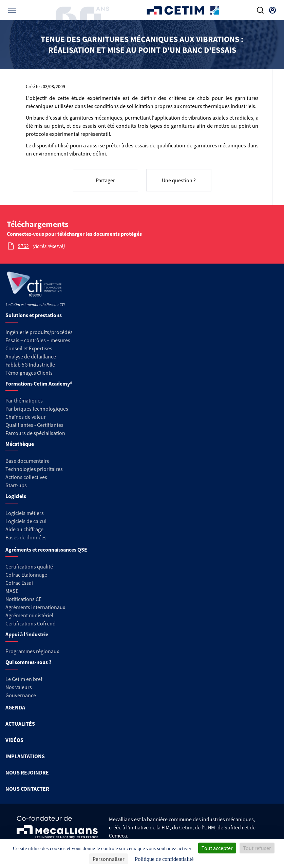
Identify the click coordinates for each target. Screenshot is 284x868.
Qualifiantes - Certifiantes (34, 425)
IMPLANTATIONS (25, 756)
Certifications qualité (29, 566)
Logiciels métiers (25, 513)
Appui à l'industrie (27, 634)
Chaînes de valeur (26, 417)
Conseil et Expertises (29, 348)
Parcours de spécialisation (35, 433)
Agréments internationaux (35, 607)
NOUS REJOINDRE (27, 772)
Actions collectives (26, 477)
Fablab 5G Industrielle (30, 365)
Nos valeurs (19, 687)
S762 (23, 246)
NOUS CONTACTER (27, 789)
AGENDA (15, 707)
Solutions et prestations (34, 315)
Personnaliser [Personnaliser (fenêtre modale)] (109, 859)
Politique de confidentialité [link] (164, 859)
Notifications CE (23, 599)
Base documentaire (27, 461)
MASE (12, 591)
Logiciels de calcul (26, 521)
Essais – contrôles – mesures (38, 340)
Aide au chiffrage (24, 529)
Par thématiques (24, 400)
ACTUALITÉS (20, 724)
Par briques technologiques (37, 409)
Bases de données (26, 537)
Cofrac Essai (19, 583)
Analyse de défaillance (31, 356)
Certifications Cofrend (31, 623)
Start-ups (16, 485)
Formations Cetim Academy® (39, 384)
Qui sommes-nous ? (28, 662)
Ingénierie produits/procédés (39, 332)
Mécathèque (20, 444)
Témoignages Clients (29, 373)
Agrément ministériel (29, 615)
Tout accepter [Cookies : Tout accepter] (217, 848)
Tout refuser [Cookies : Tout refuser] (257, 848)
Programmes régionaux (32, 651)
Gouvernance (21, 695)
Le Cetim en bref (24, 679)
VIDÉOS (14, 740)
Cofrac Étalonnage (26, 575)
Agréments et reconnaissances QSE (46, 550)
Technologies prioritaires (34, 469)
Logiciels (16, 496)
